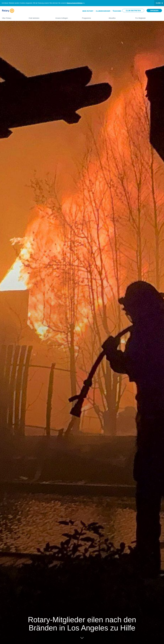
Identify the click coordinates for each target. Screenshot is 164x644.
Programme (93, 17)
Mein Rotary (88, 11)
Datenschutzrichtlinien (75, 3)
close (158, 3)
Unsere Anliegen (66, 17)
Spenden (154, 11)
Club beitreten (133, 11)
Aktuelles (120, 17)
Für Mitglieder (149, 17)
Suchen (118, 11)
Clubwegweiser (103, 11)
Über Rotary (13, 17)
